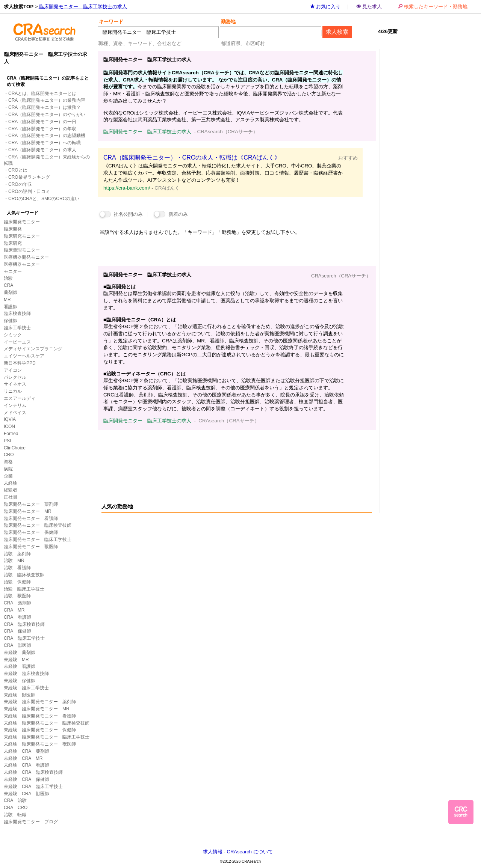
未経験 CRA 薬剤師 (26, 751)
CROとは (18, 170)
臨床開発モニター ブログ (31, 822)
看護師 (11, 307)
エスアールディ (20, 398)
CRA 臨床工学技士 (24, 638)
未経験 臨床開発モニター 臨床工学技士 (47, 737)
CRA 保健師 (17, 631)
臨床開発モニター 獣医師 (31, 547)
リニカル (13, 391)
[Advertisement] (234, 458)
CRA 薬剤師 (17, 603)
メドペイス (15, 413)
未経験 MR (16, 660)
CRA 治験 (15, 800)
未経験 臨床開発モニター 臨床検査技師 (47, 723)
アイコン (13, 370)
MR (7, 300)
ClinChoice (15, 448)
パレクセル (15, 377)
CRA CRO (16, 808)
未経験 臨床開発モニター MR (37, 709)
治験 (8, 278)
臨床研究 (13, 243)
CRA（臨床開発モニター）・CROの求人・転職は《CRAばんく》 (192, 157)
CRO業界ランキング (29, 177)
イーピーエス (17, 342)
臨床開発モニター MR (28, 511)
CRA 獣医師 (17, 645)
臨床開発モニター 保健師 (31, 532)
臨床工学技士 (17, 328)
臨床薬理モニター (22, 250)
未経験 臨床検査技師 (26, 674)
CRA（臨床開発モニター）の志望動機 (47, 136)
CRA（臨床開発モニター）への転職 (45, 143)
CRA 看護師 (17, 617)
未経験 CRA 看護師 (26, 765)
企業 (8, 476)
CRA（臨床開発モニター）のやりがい (47, 115)
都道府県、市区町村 (243, 43)
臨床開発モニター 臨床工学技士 (38, 539)
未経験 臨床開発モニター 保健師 (40, 730)
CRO (9, 455)
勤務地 (228, 22)
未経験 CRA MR (23, 758)
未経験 (11, 483)
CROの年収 (20, 184)
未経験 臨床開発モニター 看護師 (40, 716)
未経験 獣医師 (20, 695)
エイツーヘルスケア (24, 356)
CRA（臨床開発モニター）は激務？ (45, 107)
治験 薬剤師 (17, 554)
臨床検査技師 (17, 313)
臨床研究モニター (22, 236)
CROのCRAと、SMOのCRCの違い (44, 199)
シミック (13, 335)
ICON (9, 426)
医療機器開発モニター (26, 257)
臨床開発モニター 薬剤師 (31, 504)
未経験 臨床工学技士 (26, 688)
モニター (13, 271)
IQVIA (10, 419)
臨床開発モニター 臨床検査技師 (38, 525)
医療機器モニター (22, 264)
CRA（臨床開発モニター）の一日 (42, 122)
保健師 (11, 321)
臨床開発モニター (22, 222)
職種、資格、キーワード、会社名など (140, 43)
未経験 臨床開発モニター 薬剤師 (40, 702)
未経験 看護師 (20, 666)
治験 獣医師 (17, 596)
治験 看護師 (17, 568)
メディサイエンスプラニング (33, 349)
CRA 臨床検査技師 (24, 624)
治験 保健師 (17, 582)
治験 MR (14, 561)
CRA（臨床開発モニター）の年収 (42, 129)
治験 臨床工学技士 (24, 589)
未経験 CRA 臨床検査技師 (33, 772)
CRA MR (14, 610)
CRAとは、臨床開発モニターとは (42, 93)
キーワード (111, 22)
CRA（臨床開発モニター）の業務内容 (47, 100)
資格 (8, 462)
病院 (8, 469)
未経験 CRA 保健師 (26, 779)
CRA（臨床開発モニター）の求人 (42, 150)
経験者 (11, 490)
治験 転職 (15, 815)
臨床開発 (13, 229)
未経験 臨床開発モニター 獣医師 (40, 744)
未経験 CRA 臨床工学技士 (33, 787)
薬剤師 (11, 292)
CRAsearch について (250, 852)
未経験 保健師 (20, 681)
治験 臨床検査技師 (24, 575)
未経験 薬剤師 (20, 653)
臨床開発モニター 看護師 (31, 518)
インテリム (15, 405)
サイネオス (15, 384)
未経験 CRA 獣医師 (26, 794)
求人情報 (213, 852)
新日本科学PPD (20, 363)
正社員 (11, 497)
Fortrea (11, 434)
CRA (8, 285)
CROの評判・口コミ (29, 191)
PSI (7, 441)
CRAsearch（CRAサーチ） (341, 276)
